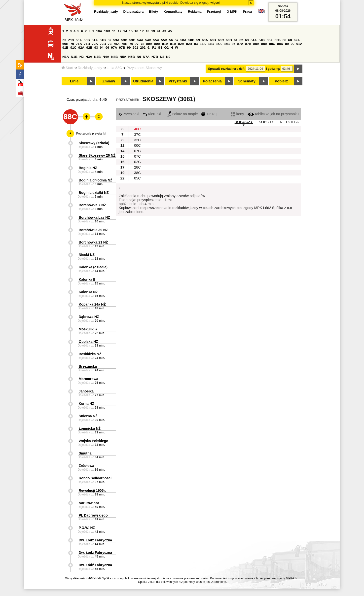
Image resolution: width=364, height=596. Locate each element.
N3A (89, 57)
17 (142, 31)
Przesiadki (129, 114)
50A (79, 40)
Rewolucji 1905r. (92, 491)
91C (73, 48)
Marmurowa (89, 379)
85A (219, 44)
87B (248, 44)
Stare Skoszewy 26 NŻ (97, 155)
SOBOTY (266, 122)
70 (72, 44)
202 (143, 48)
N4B (115, 57)
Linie (74, 81)
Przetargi (214, 12)
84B (211, 44)
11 (114, 31)
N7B (155, 57)
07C (137, 151)
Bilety (153, 12)
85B (227, 44)
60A (205, 40)
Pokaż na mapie (182, 114)
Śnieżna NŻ (88, 416)
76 (131, 44)
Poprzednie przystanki (91, 134)
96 (107, 48)
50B (87, 40)
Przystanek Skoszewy (144, 68)
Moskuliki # (88, 329)
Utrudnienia (143, 81)
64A (254, 40)
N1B (74, 57)
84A (203, 44)
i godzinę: (273, 69)
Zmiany (109, 81)
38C (137, 173)
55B (164, 40)
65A (270, 40)
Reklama (195, 12)
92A (81, 48)
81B (173, 44)
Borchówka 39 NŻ (93, 230)
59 (198, 40)
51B (103, 40)
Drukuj (209, 114)
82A (181, 44)
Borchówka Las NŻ (94, 217)
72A (95, 44)
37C (137, 135)
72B (103, 44)
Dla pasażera (134, 12)
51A (95, 40)
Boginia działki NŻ (94, 193)
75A (116, 44)
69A (297, 40)
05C (137, 178)
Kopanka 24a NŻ (92, 304)
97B (122, 48)
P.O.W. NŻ (87, 528)
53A (116, 40)
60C (221, 40)
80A (149, 44)
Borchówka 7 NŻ (92, 205)
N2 (82, 57)
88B (264, 44)
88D (280, 44)
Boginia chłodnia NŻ (95, 180)
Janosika (86, 391)
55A (156, 40)
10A (99, 31)
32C (137, 140)
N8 (162, 57)
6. (149, 48)
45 (170, 31)
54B (148, 40)
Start (67, 68)
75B (124, 44)
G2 (167, 48)
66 (284, 40)
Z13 (71, 40)
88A (256, 44)
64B (261, 40)
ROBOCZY (244, 122)
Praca (247, 12)
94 (102, 48)
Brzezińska (88, 366)
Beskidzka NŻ (90, 354)
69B (65, 44)
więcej (215, 3)
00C (137, 145)
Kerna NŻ (86, 404)
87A (240, 44)
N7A (146, 57)
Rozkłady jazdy (90, 68)
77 (137, 44)
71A (79, 44)
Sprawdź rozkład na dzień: (227, 69)
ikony (237, 114)
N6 (139, 57)
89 (287, 44)
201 (135, 48)
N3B (97, 57)
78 (142, 44)
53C (132, 40)
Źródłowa (86, 466)
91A (299, 44)
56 (171, 40)
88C (272, 44)
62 (241, 40)
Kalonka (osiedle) (93, 267)
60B (213, 40)
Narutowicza (89, 503)
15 (131, 31)
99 (129, 48)
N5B (131, 57)
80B (157, 44)
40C (137, 129)
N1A (66, 57)
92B (89, 48)
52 (110, 40)
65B (278, 40)
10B (107, 31)
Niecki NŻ (87, 255)
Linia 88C (114, 68)
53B (124, 40)
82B (189, 44)
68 (290, 40)
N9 (168, 57)
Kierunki (152, 114)
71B (87, 44)
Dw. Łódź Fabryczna (95, 540)
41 (159, 31)
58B (191, 40)
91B (65, 48)
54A (140, 40)
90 (293, 44)
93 (96, 48)
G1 (160, 48)
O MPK (232, 12)
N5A (123, 57)
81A (165, 44)
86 (234, 44)
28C (137, 167)
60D (229, 40)
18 (148, 31)
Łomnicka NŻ (90, 428)
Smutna (85, 453)
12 (120, 31)
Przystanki (178, 81)
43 (164, 31)
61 (236, 40)
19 (153, 31)
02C (137, 162)
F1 (154, 48)
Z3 (64, 40)
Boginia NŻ (88, 168)
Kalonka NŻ (88, 292)
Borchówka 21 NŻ (93, 242)
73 (110, 44)
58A (183, 40)
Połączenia (212, 81)
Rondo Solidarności (95, 478)
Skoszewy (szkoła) (94, 143)
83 (196, 44)
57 (177, 40)
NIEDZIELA (289, 122)
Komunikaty (173, 12)
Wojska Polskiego (93, 441)
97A (114, 48)
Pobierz (281, 81)
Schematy (247, 81)
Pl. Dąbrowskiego (93, 515)
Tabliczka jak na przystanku (273, 114)
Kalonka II (87, 280)
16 (136, 31)
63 (247, 40)
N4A (106, 57)
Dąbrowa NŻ (89, 317)
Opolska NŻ (88, 342)
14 (125, 31)
